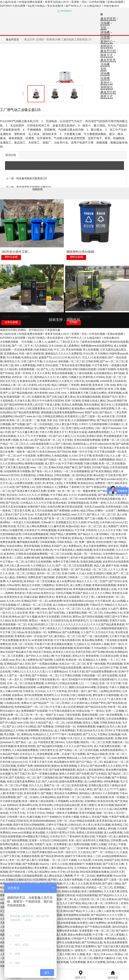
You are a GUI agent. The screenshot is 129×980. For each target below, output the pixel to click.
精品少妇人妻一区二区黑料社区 (101, 903)
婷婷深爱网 (107, 409)
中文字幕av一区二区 (12, 562)
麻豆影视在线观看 (72, 507)
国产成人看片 (29, 860)
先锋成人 (85, 817)
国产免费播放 (45, 727)
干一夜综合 (97, 711)
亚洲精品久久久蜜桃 (94, 660)
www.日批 (23, 723)
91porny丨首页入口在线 (53, 864)
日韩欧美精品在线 (110, 723)
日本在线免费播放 (116, 719)
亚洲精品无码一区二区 (34, 601)
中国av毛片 (96, 605)
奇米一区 (14, 860)
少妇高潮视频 (73, 723)
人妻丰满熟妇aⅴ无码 (61, 868)
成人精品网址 (42, 872)
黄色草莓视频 (32, 546)
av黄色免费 (55, 601)
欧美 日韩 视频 (117, 389)
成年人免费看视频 (25, 365)
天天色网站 (101, 354)
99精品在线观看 (86, 821)
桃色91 (84, 742)
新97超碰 (119, 373)
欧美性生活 (48, 593)
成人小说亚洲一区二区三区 (89, 899)
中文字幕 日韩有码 (85, 530)
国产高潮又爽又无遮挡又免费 (29, 491)
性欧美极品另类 (43, 350)
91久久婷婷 (79, 522)
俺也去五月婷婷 (31, 585)
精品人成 (99, 566)
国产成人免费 (58, 935)
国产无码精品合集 (92, 942)
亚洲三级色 (72, 428)
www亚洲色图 (87, 499)
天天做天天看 (22, 401)
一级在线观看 (100, 797)
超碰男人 (53, 342)
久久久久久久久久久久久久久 (72, 624)
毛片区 (21, 526)
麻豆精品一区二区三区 (67, 636)
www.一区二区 (38, 467)
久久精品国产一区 (63, 829)
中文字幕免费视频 (92, 919)
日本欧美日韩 (12, 499)
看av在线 (99, 475)
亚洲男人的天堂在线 (62, 946)
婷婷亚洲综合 (110, 950)
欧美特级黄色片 (79, 621)
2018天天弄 (117, 872)
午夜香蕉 (99, 719)
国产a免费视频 (71, 632)
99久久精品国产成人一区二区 (47, 723)
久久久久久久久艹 (99, 699)
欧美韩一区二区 (16, 420)
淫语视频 (43, 860)
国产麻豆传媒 (106, 495)
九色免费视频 (78, 962)
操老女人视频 (91, 723)
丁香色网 (74, 385)
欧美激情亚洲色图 (25, 746)
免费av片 (26, 703)
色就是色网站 (14, 546)
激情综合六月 (12, 361)
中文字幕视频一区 (41, 436)
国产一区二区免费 (25, 809)
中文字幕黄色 (62, 538)
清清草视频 (7, 746)
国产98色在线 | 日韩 (21, 872)
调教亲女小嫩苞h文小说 (107, 958)
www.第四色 (48, 609)
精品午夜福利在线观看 (115, 342)
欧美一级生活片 (67, 852)
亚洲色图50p (28, 475)
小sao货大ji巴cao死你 (42, 589)
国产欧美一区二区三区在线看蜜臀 (63, 518)
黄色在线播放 (92, 405)
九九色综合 (84, 852)
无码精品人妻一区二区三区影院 (18, 385)
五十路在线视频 (99, 621)
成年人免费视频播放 (103, 460)
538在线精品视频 (10, 876)
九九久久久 (60, 958)
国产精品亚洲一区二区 (48, 440)
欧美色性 (9, 554)
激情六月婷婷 (67, 774)
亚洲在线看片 (32, 793)
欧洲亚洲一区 (73, 660)
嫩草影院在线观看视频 (63, 923)
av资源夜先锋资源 (42, 640)
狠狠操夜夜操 (42, 766)
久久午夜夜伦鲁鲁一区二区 (67, 809)
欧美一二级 (33, 420)
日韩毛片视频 (63, 593)
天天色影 (67, 440)
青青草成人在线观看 (68, 597)
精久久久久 (70, 495)
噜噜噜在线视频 (34, 463)
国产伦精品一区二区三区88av (61, 460)
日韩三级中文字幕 (32, 361)
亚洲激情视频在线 (78, 503)
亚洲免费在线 (63, 369)
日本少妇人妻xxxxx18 (16, 566)
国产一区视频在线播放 (45, 664)
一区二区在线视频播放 (76, 471)
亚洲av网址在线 (28, 805)
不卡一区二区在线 (84, 876)
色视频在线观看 (30, 856)
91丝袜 (65, 695)
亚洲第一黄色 (98, 503)
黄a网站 (5, 522)
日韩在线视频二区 (64, 475)
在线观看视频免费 (78, 605)
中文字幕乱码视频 (70, 676)
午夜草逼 (61, 691)
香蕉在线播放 (50, 848)
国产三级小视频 (94, 518)
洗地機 (105, 23)
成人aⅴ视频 (119, 601)
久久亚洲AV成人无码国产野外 (89, 703)
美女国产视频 (100, 817)
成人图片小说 (53, 463)
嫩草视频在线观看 (27, 542)
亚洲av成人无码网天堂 (85, 538)
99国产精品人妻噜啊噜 (63, 534)
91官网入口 (24, 852)
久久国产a (10, 676)
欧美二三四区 (14, 558)
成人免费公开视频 (80, 585)
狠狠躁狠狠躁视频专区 (114, 628)
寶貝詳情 (11, 155)
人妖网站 (104, 691)
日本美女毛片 (58, 836)
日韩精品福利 (59, 840)
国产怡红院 (12, 503)
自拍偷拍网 (92, 381)
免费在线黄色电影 (67, 931)
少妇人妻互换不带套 (66, 424)
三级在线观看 (72, 715)
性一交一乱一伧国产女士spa (47, 715)
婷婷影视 (38, 354)
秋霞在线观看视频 (87, 895)
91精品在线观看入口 (71, 683)
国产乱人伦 (47, 369)
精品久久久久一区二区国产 (92, 581)
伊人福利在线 (37, 719)
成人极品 (9, 577)
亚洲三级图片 (89, 805)
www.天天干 (78, 515)
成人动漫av (59, 605)
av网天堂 (101, 389)
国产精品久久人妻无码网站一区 (96, 534)
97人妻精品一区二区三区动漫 (34, 605)
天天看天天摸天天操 (41, 762)
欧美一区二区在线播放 (112, 463)
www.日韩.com (57, 393)
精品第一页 (80, 554)
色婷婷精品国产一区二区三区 (31, 707)
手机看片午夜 (42, 644)
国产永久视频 (29, 617)
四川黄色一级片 (77, 691)
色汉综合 (12, 495)
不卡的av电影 (99, 648)
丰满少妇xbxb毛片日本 (90, 730)
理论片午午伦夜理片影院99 (47, 401)
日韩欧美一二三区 (78, 577)
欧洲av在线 (88, 836)
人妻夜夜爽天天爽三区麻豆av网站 (87, 393)
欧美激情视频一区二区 (17, 397)
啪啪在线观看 (84, 550)
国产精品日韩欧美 (97, 754)
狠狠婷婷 (85, 460)
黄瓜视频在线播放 (62, 644)
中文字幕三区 (8, 632)
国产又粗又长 (22, 774)
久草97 (83, 424)
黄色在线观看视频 (62, 373)
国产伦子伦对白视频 (98, 778)
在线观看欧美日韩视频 (17, 471)
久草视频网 (62, 801)
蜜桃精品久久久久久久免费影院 (63, 354)
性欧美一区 (114, 707)
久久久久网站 (103, 593)
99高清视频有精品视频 (60, 719)
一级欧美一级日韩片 (26, 452)
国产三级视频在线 (47, 778)
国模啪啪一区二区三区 (37, 448)
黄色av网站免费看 (92, 640)
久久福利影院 (14, 581)
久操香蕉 (59, 660)
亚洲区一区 (67, 570)
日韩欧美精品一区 (67, 542)
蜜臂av (77, 617)
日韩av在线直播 (84, 719)
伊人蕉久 (88, 825)
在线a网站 (6, 412)
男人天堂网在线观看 (58, 950)
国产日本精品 (98, 774)
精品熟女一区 (56, 428)
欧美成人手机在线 (114, 448)
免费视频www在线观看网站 (97, 346)
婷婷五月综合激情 (47, 365)
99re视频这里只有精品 (35, 836)
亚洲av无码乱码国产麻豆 (63, 467)
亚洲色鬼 (12, 518)
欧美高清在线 (105, 801)
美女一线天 (93, 954)
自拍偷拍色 (109, 868)
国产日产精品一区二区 (89, 762)
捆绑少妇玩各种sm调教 (82, 687)
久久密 (86, 609)
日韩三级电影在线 (81, 695)
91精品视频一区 (91, 676)
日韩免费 (116, 840)
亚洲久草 (40, 483)
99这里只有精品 (42, 652)
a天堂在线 (73, 872)
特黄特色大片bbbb (94, 377)
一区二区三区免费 (100, 742)
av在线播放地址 (103, 373)
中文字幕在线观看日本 (62, 711)
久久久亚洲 (82, 884)
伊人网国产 (41, 428)
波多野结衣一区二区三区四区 (73, 797)
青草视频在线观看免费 (86, 589)
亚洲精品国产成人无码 (17, 664)
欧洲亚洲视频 (69, 766)
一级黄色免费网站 (84, 479)
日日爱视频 (21, 758)
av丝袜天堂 (108, 416)
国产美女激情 (33, 550)
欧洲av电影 (60, 503)
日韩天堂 (79, 381)
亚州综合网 (45, 805)
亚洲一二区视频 (115, 711)
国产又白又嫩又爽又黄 (25, 432)
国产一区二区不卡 (22, 346)
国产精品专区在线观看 (110, 420)
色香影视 (122, 369)
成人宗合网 (26, 844)
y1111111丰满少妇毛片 (67, 357)
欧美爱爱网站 (116, 923)
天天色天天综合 (36, 813)
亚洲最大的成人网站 (93, 401)
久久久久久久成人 (37, 672)
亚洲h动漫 (95, 868)
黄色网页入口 (51, 695)
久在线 (110, 907)
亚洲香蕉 (20, 636)
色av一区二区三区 (91, 526)
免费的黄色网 (32, 558)
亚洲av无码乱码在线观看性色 (34, 829)
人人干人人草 (116, 570)
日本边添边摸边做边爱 (66, 805)
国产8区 (53, 880)
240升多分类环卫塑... (16, 252)
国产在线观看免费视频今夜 (101, 672)
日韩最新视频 (47, 542)
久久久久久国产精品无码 (78, 746)
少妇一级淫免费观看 (110, 715)
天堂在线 (5, 346)
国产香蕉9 (85, 467)
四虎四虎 (115, 577)
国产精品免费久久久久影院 (105, 766)
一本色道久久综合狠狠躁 (25, 522)
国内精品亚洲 (84, 475)
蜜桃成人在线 (109, 589)
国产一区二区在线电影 (39, 424)
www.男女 (15, 660)
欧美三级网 (33, 609)
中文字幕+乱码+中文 (116, 919)
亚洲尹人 (5, 393)
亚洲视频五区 (63, 522)
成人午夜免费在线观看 (107, 746)
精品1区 (19, 550)
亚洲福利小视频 (102, 573)
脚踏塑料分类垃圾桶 (80, 252)
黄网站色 (26, 734)
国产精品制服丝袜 (22, 393)
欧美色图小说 (101, 456)
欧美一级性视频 (96, 664)
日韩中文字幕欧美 (56, 825)
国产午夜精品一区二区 (45, 676)
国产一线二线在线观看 (95, 636)
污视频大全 (75, 377)
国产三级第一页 (91, 416)
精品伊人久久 (59, 699)
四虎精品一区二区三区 (99, 888)
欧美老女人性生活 (63, 652)
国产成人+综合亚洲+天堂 (33, 770)
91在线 (81, 436)
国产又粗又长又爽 (113, 864)
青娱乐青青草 (20, 789)
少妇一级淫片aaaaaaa (108, 428)
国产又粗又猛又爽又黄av (61, 397)
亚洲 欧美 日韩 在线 (104, 385)
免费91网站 (44, 456)
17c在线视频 (116, 648)
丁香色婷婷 (73, 836)
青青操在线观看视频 (104, 585)
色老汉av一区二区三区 (72, 664)
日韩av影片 (48, 522)
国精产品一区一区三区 (57, 785)
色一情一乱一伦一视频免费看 (79, 491)
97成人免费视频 (93, 880)
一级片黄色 (24, 676)
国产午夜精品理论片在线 (100, 487)
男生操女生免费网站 (66, 793)
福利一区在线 (34, 636)
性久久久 (95, 628)
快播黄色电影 (94, 864)
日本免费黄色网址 (47, 381)
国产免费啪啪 (62, 511)
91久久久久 (36, 785)
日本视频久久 (116, 424)
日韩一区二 (121, 558)
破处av (49, 499)
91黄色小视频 (70, 817)
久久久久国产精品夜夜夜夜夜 (107, 624)
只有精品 (83, 907)
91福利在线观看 (87, 495)
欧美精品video (38, 668)
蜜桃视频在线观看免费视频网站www (62, 412)
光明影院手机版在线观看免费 (64, 668)
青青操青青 (92, 656)
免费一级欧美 (87, 542)
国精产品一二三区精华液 (74, 848)
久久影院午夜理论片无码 (60, 833)
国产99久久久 (34, 656)
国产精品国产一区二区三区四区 (51, 703)
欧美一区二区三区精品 (22, 573)
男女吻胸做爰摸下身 (115, 436)
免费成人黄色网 (107, 829)
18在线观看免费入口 (42, 444)
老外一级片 (117, 644)
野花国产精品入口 (83, 593)
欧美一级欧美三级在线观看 (38, 801)
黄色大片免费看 (96, 962)
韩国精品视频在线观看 (100, 738)
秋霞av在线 (72, 526)
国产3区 (93, 691)
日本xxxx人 (107, 954)
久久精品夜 (10, 369)
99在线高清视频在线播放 (94, 872)
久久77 (51, 691)
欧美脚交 (83, 923)
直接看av (17, 695)
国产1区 (48, 636)
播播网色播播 (104, 876)
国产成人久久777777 (106, 789)
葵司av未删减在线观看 (23, 687)
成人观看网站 (71, 346)
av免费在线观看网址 (112, 750)
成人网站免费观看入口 (39, 526)
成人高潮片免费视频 (70, 880)
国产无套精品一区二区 (22, 778)
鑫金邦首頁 (108, 19)
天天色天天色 (17, 813)
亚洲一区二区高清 (22, 644)
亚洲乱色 (48, 550)
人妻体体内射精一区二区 (110, 597)
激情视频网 (47, 558)
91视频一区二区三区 (26, 699)
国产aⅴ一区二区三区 (112, 361)
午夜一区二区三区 (104, 931)
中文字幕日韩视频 (72, 463)
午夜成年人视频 (100, 644)
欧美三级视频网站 (92, 891)
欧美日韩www (48, 452)
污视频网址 (48, 585)
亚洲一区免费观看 (56, 844)
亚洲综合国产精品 (71, 911)
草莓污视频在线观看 (84, 369)
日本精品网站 (47, 797)
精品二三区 (94, 856)
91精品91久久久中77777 (54, 389)
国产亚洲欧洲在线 (103, 652)
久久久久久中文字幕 (109, 530)
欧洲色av (14, 617)
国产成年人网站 (111, 884)
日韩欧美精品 (44, 475)
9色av (20, 632)
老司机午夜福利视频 (82, 558)
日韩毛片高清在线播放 (13, 507)
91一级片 (62, 679)
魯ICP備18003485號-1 (64, 305)
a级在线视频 (98, 907)
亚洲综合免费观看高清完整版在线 (26, 570)
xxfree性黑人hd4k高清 (113, 381)
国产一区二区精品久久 (105, 852)
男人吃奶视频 (91, 350)
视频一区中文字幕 (82, 452)
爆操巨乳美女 (46, 597)
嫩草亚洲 (59, 526)
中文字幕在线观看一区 (107, 452)
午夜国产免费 (117, 817)
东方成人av (26, 440)
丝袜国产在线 (112, 860)
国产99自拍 (64, 452)
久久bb (73, 456)
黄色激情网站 (96, 770)
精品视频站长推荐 (64, 762)
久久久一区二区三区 (68, 609)
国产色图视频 (30, 864)
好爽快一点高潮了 (105, 511)
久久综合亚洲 (20, 613)
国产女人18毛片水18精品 (21, 727)
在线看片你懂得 (107, 369)
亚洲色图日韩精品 (22, 428)
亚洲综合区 (62, 585)
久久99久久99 (23, 409)
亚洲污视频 (14, 864)
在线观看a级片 (108, 679)
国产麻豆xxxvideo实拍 (109, 479)
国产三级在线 (63, 444)
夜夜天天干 (60, 432)
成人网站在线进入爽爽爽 (58, 876)
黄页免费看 (41, 868)
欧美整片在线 (14, 793)
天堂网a (102, 734)
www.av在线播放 (21, 833)
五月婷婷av (81, 868)
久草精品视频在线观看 (75, 628)
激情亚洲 (86, 385)
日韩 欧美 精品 (104, 558)
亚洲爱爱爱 (86, 931)
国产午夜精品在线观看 (98, 927)
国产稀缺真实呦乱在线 (72, 778)
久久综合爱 (84, 860)
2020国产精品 (100, 467)
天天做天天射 (76, 672)
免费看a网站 (11, 848)
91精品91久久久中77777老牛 (50, 734)
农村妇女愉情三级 (106, 542)
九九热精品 (41, 346)
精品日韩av (87, 511)
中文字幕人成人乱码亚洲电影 (67, 707)
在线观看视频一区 (29, 369)
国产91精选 (7, 373)
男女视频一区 (12, 734)
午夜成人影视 (52, 405)
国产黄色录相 (115, 703)
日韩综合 (66, 617)
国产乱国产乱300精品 (13, 609)
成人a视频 (53, 570)
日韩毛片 (45, 699)
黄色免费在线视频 (116, 770)
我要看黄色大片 (41, 409)
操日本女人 (107, 405)
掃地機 (105, 32)
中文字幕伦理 (103, 601)
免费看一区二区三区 (113, 440)
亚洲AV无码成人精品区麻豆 (106, 848)
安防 (104, 28)
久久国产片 (87, 632)
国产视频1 (47, 793)
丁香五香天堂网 (21, 511)
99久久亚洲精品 (18, 668)
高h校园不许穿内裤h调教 (83, 679)
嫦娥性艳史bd (64, 589)
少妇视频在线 (77, 888)
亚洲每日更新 (94, 436)
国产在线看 (83, 774)
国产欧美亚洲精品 (101, 471)
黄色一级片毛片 (38, 613)
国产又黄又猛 (12, 856)
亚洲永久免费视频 (72, 405)
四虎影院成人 (80, 444)
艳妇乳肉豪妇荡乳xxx (44, 852)
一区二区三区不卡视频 (63, 860)
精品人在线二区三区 (66, 499)
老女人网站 (24, 538)
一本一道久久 (14, 679)
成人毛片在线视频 (42, 511)
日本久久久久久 (28, 495)
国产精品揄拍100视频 (49, 746)
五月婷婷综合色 (59, 621)
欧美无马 (25, 640)
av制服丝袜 (93, 409)
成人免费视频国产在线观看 (32, 711)
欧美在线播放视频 (62, 648)
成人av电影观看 (113, 833)
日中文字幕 (85, 456)
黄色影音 (20, 593)
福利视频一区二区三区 (71, 361)
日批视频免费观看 (32, 876)
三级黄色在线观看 (90, 342)
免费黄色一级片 (104, 483)
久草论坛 (83, 766)
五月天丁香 (87, 597)
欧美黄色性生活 (13, 597)
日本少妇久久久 (76, 738)
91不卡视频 (59, 738)
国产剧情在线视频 (92, 617)
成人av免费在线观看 (21, 483)
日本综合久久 (27, 754)
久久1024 (58, 919)
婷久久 (4, 860)
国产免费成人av (25, 487)
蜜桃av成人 (73, 758)
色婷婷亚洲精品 (61, 515)
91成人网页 (86, 789)
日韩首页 (28, 691)
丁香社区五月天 (69, 342)
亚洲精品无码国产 (51, 546)
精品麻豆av (110, 762)
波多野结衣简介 (99, 577)
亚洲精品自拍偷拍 (31, 848)
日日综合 (40, 691)
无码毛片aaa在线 (94, 507)
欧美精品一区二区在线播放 (39, 581)
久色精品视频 (59, 456)
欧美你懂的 (100, 357)
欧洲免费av (78, 409)
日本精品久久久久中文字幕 (36, 503)
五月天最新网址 (61, 409)
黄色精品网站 (30, 628)
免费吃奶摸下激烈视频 (41, 577)
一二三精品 (91, 683)
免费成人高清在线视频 (89, 833)
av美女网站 (87, 428)
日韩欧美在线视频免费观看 (32, 554)
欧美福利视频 (72, 919)
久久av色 (9, 487)
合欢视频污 (7, 774)
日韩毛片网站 (8, 829)
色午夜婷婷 (41, 393)
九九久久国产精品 (70, 903)
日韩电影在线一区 (65, 727)
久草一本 (121, 409)
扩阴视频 (43, 495)
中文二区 (59, 350)
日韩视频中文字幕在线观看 (39, 679)
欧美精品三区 (120, 825)
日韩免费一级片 (16, 817)
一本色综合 (95, 554)
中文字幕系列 (100, 365)
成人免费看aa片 (72, 546)
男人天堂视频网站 (115, 518)
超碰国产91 (45, 357)
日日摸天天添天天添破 (25, 389)
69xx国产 (20, 416)
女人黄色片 (7, 515)
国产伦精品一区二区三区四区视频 (79, 750)
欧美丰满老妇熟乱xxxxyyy (78, 601)
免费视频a (110, 939)
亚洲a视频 (114, 734)
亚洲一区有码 (23, 373)
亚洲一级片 (75, 840)
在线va (74, 389)
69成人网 (48, 656)
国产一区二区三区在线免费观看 (74, 566)
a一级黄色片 (79, 950)
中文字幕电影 (63, 656)
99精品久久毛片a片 (116, 605)
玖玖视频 (27, 342)
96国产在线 (91, 412)
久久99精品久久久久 (42, 566)
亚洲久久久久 (59, 687)
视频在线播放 (62, 939)
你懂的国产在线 (37, 507)
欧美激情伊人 (73, 416)
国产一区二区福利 (27, 797)
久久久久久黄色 (41, 373)
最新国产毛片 (109, 397)
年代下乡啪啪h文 (51, 817)
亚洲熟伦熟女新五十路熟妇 (104, 785)
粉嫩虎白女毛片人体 (108, 727)
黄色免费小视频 (9, 440)
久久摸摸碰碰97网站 (83, 420)
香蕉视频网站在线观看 (76, 915)
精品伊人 (82, 770)
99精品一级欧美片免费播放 (62, 813)
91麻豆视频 (91, 463)
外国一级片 (25, 354)
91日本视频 (13, 357)
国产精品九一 (107, 412)
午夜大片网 (46, 432)
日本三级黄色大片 (50, 628)
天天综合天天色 (104, 632)
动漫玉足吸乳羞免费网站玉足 (24, 782)
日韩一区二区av (66, 821)
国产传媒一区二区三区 (17, 460)
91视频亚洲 (38, 397)
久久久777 (23, 436)
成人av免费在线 (66, 581)
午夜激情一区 (104, 836)
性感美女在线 (29, 357)
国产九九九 (89, 734)
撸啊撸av (123, 511)
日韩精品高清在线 (17, 589)
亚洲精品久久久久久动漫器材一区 (83, 448)
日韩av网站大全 (113, 613)
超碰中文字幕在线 (75, 856)
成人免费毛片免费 (17, 719)
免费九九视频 (98, 844)
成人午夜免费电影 (65, 730)
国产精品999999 (14, 405)
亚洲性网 (61, 577)
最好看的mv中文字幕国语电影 (59, 907)
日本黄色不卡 (32, 530)
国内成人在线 (114, 962)
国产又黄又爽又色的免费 (14, 467)
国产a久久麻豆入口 (64, 436)
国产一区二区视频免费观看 (112, 758)
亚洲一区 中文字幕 (110, 683)
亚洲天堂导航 (83, 652)
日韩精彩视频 (87, 389)
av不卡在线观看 (26, 456)
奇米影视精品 (65, 530)
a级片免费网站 (98, 923)
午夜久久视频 (117, 687)
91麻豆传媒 (31, 597)
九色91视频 (72, 742)
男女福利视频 (74, 350)
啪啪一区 (102, 813)
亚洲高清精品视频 (91, 562)
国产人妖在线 (50, 782)
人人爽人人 (40, 342)
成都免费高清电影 (98, 432)
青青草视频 (115, 393)
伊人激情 (62, 377)
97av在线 (93, 522)
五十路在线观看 (83, 373)
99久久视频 (78, 954)
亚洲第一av (54, 491)
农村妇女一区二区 (22, 377)
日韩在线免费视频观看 (35, 534)
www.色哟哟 (58, 758)
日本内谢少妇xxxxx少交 (113, 522)
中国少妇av (33, 593)
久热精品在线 (12, 703)
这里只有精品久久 (46, 487)
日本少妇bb (55, 346)
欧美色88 (95, 884)
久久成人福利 (99, 609)
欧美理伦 (115, 691)
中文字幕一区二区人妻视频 (108, 935)
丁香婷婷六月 (77, 487)
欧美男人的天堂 (34, 405)
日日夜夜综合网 (109, 656)
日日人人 (87, 357)
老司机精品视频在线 (109, 499)
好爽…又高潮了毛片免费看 (70, 754)
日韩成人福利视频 (39, 789)
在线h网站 (90, 801)
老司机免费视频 (33, 695)
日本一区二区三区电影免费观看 (25, 683)
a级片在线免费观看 (32, 499)
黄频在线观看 (90, 715)
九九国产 (113, 609)
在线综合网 (54, 507)
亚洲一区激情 (73, 401)
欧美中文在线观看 (49, 617)
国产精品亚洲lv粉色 (52, 856)
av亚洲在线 (76, 801)
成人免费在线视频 (79, 844)
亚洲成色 (102, 687)
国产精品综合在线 (96, 707)
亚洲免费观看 (45, 754)
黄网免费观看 (42, 479)
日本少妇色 (88, 758)
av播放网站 (44, 687)
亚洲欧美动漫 (8, 526)
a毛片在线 (44, 385)
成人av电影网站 (93, 782)
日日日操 (37, 460)
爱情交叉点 (91, 809)
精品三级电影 (59, 385)
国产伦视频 (18, 424)
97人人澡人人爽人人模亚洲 (98, 911)
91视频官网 (16, 530)
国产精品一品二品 (26, 742)
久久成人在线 (84, 573)
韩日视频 (11, 538)
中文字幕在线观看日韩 (67, 640)
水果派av (111, 899)
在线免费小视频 (13, 448)
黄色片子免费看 (78, 699)
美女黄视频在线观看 (88, 397)
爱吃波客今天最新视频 (106, 695)
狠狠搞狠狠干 (76, 864)
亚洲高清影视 (79, 785)
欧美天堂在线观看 (104, 550)
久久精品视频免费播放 (25, 750)
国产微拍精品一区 (39, 758)
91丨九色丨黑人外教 (58, 954)
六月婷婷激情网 (98, 424)
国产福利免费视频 (17, 840)
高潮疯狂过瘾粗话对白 (19, 880)
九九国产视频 (42, 648)
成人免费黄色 (30, 660)
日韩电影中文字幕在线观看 (87, 939)
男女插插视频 (114, 664)
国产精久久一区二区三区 (101, 515)
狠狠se (55, 766)
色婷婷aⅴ (12, 805)
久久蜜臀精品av (58, 672)
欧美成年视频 (82, 648)
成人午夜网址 (107, 538)
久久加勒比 (55, 471)
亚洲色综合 (46, 730)
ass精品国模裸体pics (114, 856)
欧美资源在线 (104, 821)
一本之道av (94, 950)
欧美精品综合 (86, 483)
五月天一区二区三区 (80, 958)
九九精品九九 (81, 644)
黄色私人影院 (54, 483)
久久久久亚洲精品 (117, 503)
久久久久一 (26, 479)
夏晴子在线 (112, 566)
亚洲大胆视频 (87, 813)
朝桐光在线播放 (71, 891)
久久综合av (50, 361)
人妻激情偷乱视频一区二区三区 (84, 613)
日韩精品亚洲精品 (53, 416)
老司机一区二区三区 (49, 573)
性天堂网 (56, 448)
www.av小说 (34, 416)
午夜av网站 (43, 809)
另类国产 (39, 844)
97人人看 (69, 884)
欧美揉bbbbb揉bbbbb (43, 821)
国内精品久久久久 (45, 377)
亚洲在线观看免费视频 (87, 440)
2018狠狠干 (62, 558)
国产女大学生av (24, 515)
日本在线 (97, 860)
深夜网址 (21, 577)
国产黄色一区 (39, 471)
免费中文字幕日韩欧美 (66, 562)
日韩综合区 (75, 825)
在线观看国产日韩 (23, 648)
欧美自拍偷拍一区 (36, 632)
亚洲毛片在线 (117, 621)
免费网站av (54, 632)
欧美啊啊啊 (32, 730)
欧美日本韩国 (20, 621)
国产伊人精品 (8, 723)
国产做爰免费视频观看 (62, 770)
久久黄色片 (66, 381)
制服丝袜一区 (120, 742)
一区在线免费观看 (22, 350)
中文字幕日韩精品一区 (64, 789)
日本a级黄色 (35, 518)
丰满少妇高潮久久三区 (41, 624)
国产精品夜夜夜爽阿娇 (26, 412)
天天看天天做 (117, 636)
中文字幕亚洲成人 (65, 550)
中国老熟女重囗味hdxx (51, 742)
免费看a (63, 487)
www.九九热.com (10, 601)
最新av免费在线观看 (79, 935)
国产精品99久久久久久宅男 (107, 915)
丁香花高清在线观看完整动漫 (58, 895)
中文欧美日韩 (113, 475)
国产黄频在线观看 (85, 829)
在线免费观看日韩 (42, 538)
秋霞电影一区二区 (62, 479)
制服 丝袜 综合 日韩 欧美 (55, 420)
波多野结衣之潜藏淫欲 (96, 840)
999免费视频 (49, 530)
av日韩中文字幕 (109, 668)
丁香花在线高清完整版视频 (75, 365)
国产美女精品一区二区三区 (91, 570)
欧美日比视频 (106, 805)
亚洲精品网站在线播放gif (69, 927)
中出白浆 (88, 354)
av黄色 (75, 511)
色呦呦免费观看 (86, 727)
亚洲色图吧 (75, 734)
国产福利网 (46, 660)
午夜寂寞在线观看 (41, 738)
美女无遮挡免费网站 (95, 546)
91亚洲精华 (40, 880)
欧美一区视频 (117, 797)
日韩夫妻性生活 (49, 750)
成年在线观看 (110, 676)
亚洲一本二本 (64, 899)
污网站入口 (18, 672)
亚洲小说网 (68, 573)
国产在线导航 (56, 613)
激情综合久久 (91, 668)
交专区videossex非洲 (102, 444)
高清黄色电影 (113, 507)
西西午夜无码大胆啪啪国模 (29, 825)
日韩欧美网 (92, 361)
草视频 (13, 770)
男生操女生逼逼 (78, 432)
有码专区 (113, 546)
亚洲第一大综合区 (39, 840)
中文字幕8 (56, 495)
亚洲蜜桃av (11, 354)
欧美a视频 (39, 833)
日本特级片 (51, 683)
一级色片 (44, 621)
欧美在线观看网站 (22, 868)
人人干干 (116, 432)
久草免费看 (70, 483)
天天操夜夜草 (42, 515)
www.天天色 (58, 872)
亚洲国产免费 (25, 766)
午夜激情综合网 (26, 381)
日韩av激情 (13, 585)
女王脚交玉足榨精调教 (38, 562)
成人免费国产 (111, 526)
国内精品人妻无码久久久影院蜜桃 (99, 793)
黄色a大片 (78, 656)
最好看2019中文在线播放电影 (63, 942)
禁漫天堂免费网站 (85, 946)
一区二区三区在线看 (60, 554)
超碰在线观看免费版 (71, 782)
